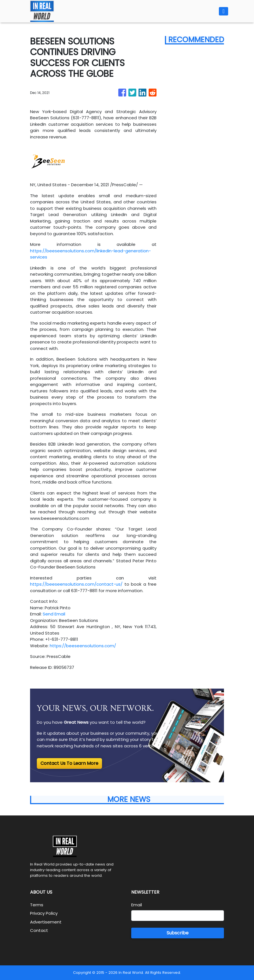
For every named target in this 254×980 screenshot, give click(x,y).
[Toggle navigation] (224, 11)
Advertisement (46, 922)
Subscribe (178, 933)
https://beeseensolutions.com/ (83, 646)
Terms (37, 905)
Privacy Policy (44, 913)
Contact (39, 930)
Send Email (54, 614)
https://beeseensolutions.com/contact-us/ (76, 584)
